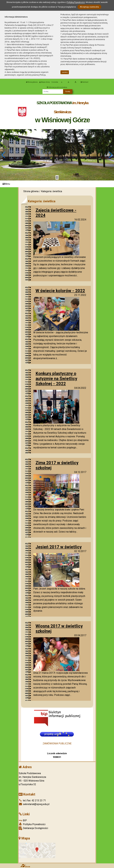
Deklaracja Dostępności (33, 828)
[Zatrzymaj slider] (57, 177)
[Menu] (57, 184)
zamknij (65, 72)
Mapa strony (44, 82)
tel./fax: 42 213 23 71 (32, 800)
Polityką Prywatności (76, 2)
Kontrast (84, 82)
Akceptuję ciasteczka (89, 7)
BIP (23, 820)
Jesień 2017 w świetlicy (59, 547)
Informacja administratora (57, 87)
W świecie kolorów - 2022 (60, 291)
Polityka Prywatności (32, 824)
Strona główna (32, 82)
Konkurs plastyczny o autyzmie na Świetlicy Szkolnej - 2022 (56, 379)
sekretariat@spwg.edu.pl (34, 804)
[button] (4, 155)
